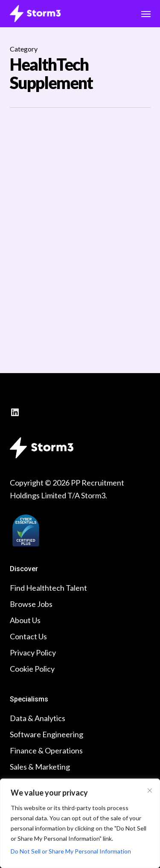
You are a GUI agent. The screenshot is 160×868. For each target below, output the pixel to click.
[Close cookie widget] (150, 790)
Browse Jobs (31, 604)
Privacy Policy (33, 652)
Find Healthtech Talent (48, 588)
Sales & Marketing (40, 767)
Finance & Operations (46, 750)
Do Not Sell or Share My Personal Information (71, 851)
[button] (146, 14)
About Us (25, 620)
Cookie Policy (32, 669)
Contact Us (28, 636)
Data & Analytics (38, 718)
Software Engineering (47, 734)
